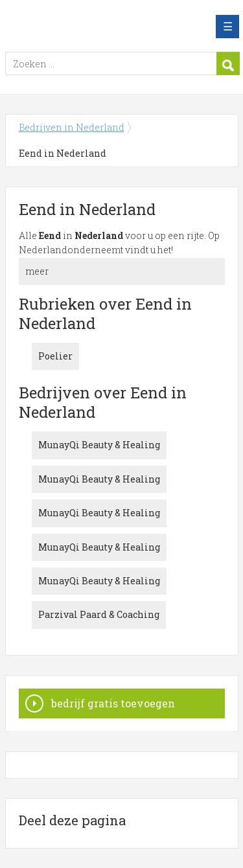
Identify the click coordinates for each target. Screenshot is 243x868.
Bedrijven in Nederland (99, 27)
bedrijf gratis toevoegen (113, 703)
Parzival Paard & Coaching (99, 614)
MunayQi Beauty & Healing (99, 445)
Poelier (55, 356)
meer (37, 271)
